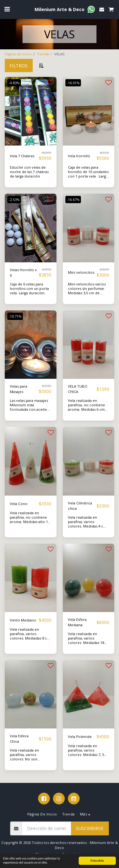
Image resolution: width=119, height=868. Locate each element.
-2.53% (14, 200)
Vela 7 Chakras (22, 156)
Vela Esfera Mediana (77, 622)
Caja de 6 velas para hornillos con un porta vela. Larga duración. (29, 288)
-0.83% (14, 83)
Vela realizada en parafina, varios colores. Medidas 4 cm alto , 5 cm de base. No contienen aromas (87, 526)
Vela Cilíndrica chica (80, 506)
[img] (31, 111)
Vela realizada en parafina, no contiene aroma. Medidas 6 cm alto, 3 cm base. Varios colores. (87, 409)
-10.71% (15, 316)
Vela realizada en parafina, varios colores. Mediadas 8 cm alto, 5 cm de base (30, 636)
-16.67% (73, 200)
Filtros (19, 66)
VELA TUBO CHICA (78, 389)
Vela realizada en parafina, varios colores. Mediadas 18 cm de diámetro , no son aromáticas (86, 643)
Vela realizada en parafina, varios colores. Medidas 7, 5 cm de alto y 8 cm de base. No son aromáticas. (86, 757)
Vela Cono (19, 504)
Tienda (43, 54)
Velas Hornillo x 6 (23, 272)
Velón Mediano (23, 620)
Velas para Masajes (19, 389)
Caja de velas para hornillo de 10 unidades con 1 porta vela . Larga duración (88, 174)
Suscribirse (90, 828)
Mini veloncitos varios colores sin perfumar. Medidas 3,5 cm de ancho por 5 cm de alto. (89, 291)
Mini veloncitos (81, 272)
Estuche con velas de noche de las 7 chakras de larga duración (29, 172)
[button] (7, 9)
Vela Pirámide (80, 737)
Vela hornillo (79, 156)
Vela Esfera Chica (19, 739)
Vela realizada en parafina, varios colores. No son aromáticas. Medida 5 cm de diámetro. (28, 759)
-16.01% (73, 83)
